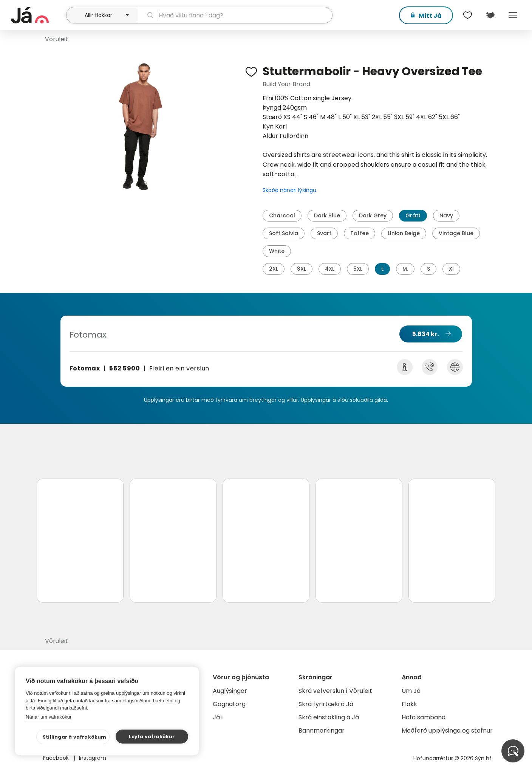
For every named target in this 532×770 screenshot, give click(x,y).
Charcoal (282, 215)
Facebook (57, 758)
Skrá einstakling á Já (329, 717)
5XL (358, 269)
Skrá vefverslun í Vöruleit (335, 691)
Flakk (409, 704)
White (277, 251)
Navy (446, 215)
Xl (451, 269)
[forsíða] (38, 15)
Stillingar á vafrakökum (75, 737)
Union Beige (404, 233)
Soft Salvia (284, 233)
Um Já (411, 691)
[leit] (235, 15)
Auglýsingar (230, 691)
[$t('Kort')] (490, 15)
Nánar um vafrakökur (49, 717)
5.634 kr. (425, 334)
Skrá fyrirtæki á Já (326, 704)
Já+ (218, 717)
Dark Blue (327, 215)
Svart (324, 233)
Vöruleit (56, 39)
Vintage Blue (456, 233)
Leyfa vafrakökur (152, 737)
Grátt (413, 215)
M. (405, 269)
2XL (274, 269)
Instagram (93, 758)
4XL (330, 269)
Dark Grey (373, 215)
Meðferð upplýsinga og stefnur (447, 730)
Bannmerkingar (322, 730)
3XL (302, 269)
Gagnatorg (229, 704)
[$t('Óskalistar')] (467, 15)
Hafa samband (424, 717)
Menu (513, 15)
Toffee (360, 233)
